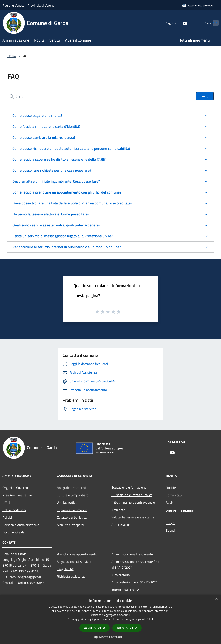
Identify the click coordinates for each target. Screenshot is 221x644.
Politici (7, 517)
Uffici (6, 503)
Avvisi (170, 503)
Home (12, 56)
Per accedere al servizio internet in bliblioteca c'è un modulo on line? (67, 247)
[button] (111, 637)
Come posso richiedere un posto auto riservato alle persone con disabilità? (71, 148)
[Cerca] (214, 23)
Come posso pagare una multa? (37, 116)
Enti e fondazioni (14, 510)
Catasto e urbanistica (72, 517)
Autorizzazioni (121, 525)
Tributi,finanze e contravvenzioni (134, 502)
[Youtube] (177, 23)
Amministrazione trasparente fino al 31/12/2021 (135, 564)
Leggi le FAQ (66, 569)
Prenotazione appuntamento (77, 554)
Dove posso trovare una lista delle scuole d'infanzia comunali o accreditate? (72, 203)
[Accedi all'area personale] (198, 5)
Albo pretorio (121, 575)
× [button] (216, 599)
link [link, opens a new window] (151, 619)
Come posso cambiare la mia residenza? (44, 137)
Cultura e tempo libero (73, 495)
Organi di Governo (15, 488)
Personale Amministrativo (21, 525)
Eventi (170, 530)
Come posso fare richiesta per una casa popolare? (52, 170)
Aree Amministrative (17, 495)
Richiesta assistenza (71, 576)
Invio (205, 96)
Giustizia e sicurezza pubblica (132, 495)
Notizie (171, 488)
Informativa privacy (125, 590)
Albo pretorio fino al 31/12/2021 (135, 582)
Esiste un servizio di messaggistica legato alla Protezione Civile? (63, 236)
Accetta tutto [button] (94, 628)
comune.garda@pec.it (25, 577)
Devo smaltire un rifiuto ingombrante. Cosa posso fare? (56, 181)
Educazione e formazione (129, 487)
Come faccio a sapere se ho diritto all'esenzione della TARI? (59, 159)
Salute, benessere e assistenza (133, 517)
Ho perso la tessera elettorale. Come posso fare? (51, 214)
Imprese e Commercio (72, 510)
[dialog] (110, 619)
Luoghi (171, 523)
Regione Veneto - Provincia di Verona (28, 5)
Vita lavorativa (67, 503)
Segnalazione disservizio (74, 562)
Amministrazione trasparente (132, 554)
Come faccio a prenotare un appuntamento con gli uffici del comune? (67, 192)
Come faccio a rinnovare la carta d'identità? (47, 127)
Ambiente (118, 510)
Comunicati (174, 495)
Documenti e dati (14, 532)
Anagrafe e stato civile (73, 488)
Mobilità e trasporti (70, 525)
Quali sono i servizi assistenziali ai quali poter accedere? (56, 225)
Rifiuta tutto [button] (127, 628)
